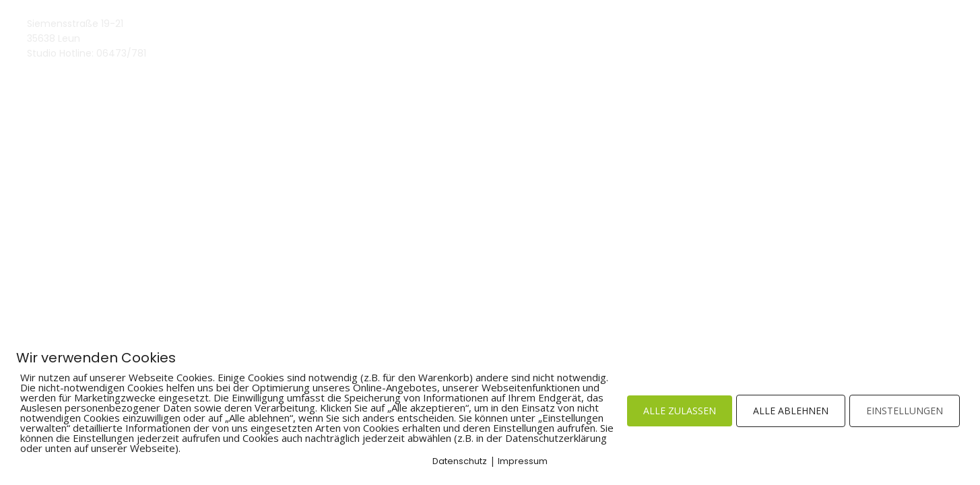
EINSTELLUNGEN (905, 411)
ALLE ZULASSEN (680, 411)
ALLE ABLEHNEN (791, 411)
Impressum (523, 461)
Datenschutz (460, 461)
